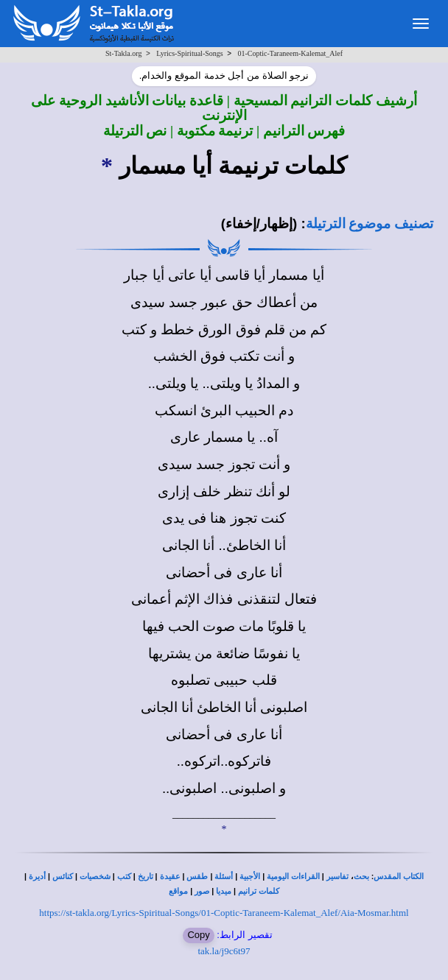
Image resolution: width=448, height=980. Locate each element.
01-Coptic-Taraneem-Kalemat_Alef (290, 53)
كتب (124, 877)
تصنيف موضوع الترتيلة (370, 223)
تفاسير (337, 877)
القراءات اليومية (293, 877)
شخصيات (95, 877)
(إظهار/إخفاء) (259, 223)
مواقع (178, 891)
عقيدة (170, 877)
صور (202, 891)
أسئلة (224, 877)
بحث (361, 877)
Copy (198, 935)
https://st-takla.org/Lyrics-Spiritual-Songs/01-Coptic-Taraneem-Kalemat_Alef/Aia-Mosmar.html (224, 913)
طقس (197, 877)
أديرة (37, 877)
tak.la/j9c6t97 (224, 951)
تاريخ (146, 877)
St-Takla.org (123, 53)
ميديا (224, 891)
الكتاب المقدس (399, 877)
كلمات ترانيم (259, 891)
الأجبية (250, 877)
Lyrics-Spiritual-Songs (190, 53)
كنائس (63, 877)
